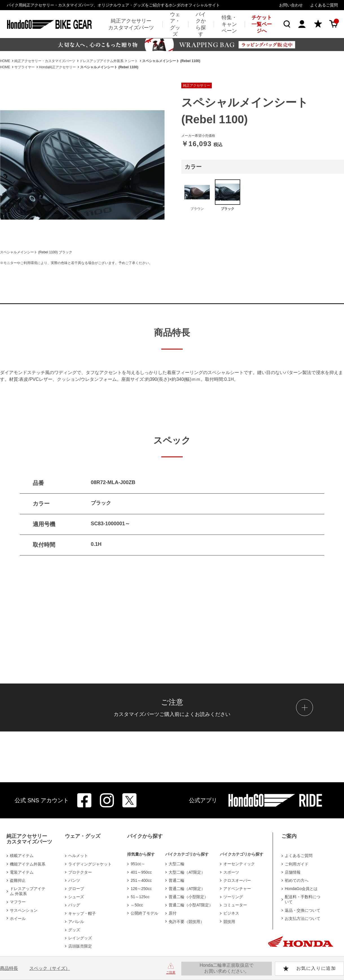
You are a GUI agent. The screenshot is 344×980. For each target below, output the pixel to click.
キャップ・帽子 (82, 913)
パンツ (74, 880)
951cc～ (138, 864)
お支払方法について (303, 919)
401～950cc (141, 872)
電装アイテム (22, 872)
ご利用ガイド (297, 864)
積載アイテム (22, 856)
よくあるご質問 (324, 5)
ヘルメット (78, 856)
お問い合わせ (291, 5)
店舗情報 (293, 872)
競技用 (229, 922)
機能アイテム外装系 (28, 864)
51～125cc (140, 897)
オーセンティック (239, 864)
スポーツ (231, 872)
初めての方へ (297, 880)
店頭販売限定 (80, 946)
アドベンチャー (237, 889)
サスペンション (24, 910)
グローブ (76, 889)
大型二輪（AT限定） (187, 872)
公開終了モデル (144, 913)
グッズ (74, 930)
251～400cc (141, 880)
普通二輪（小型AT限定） (191, 905)
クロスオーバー (237, 880)
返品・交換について (303, 910)
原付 (173, 913)
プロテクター (80, 872)
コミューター (235, 905)
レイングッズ (80, 938)
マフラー (18, 902)
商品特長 (9, 968)
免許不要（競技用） (186, 922)
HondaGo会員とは (301, 889)
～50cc (137, 905)
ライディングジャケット (90, 864)
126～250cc (141, 889)
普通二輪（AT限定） (187, 889)
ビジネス (231, 913)
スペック (50, 968)
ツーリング (233, 897)
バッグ (74, 905)
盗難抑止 (18, 880)
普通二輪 (177, 880)
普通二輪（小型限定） (188, 897)
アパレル (76, 922)
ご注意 (171, 972)
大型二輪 (177, 864)
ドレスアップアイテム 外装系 (28, 891)
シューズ (76, 897)
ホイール (18, 919)
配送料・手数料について (303, 899)
